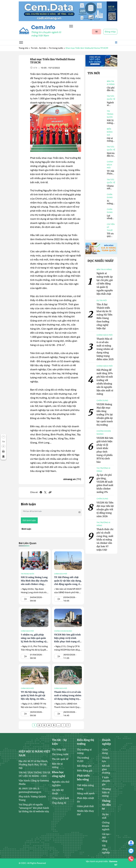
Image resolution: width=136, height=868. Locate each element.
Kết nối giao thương (106, 769)
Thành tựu (106, 759)
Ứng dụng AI (59, 803)
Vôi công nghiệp (106, 849)
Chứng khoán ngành (63, 631)
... (59, 725)
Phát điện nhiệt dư (85, 800)
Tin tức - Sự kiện (39, 48)
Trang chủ (23, 48)
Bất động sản (84, 766)
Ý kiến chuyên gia (106, 781)
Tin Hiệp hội (59, 750)
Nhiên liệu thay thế (85, 813)
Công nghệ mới (60, 798)
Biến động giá (110, 132)
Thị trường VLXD (83, 759)
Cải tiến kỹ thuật (111, 227)
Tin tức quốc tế (111, 98)
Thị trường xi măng (84, 751)
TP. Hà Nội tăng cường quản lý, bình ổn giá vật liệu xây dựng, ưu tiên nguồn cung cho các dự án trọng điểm (35, 699)
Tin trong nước (56, 48)
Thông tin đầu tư (106, 805)
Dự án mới (105, 816)
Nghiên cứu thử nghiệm (61, 784)
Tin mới (94, 73)
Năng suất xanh (86, 793)
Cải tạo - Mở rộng (107, 837)
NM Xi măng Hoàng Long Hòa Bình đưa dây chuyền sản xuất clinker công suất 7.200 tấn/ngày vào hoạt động (34, 584)
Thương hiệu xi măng (106, 792)
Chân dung (110, 196)
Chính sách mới (61, 574)
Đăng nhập (110, 32)
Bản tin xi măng (111, 83)
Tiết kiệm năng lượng (85, 787)
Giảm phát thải (85, 806)
